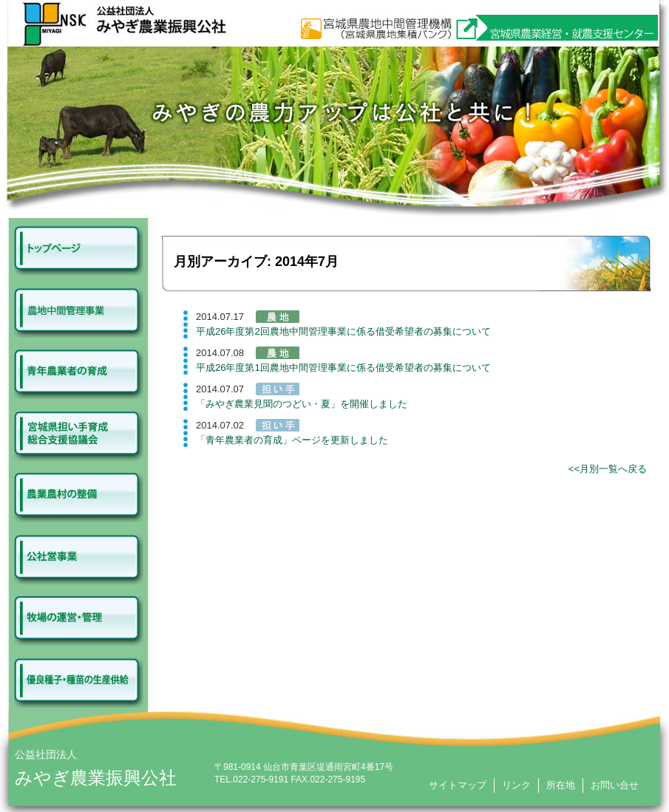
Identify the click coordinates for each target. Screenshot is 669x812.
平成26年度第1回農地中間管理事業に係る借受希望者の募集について (343, 368)
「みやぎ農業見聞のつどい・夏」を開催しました (302, 404)
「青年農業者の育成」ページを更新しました (292, 440)
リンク (516, 785)
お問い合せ (615, 785)
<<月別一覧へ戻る (608, 469)
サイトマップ (458, 785)
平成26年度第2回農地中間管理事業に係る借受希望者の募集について (343, 331)
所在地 (561, 785)
